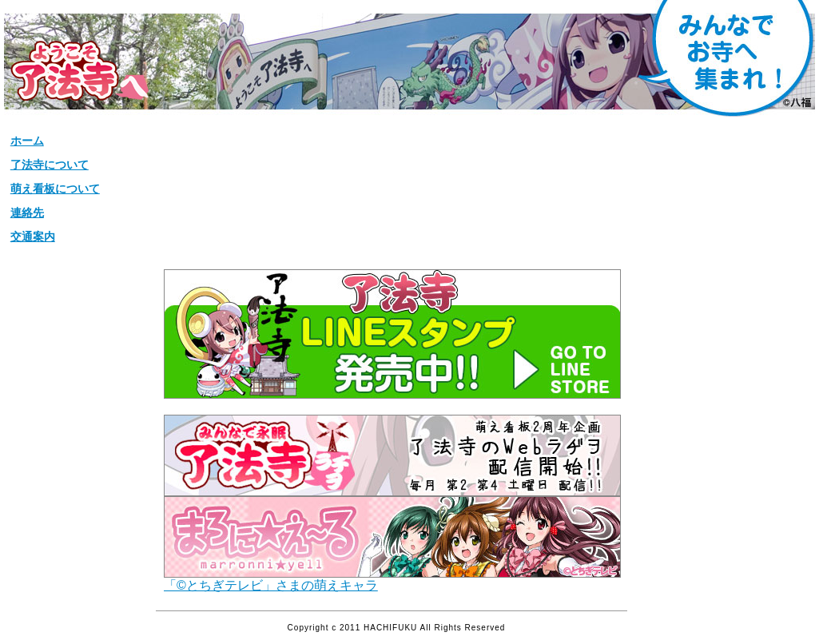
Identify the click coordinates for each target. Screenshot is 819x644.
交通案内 (33, 237)
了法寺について (50, 165)
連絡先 (27, 213)
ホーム (27, 141)
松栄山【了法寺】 (80, 71)
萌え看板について (55, 189)
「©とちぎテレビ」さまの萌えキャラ (392, 579)
